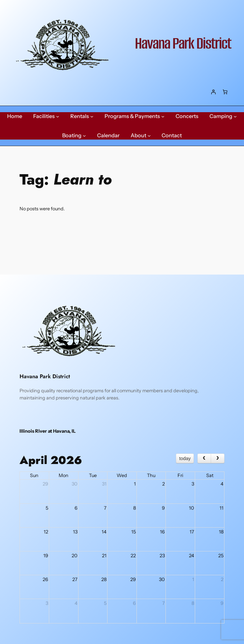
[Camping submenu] (235, 116)
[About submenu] (149, 136)
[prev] (204, 458)
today (185, 458)
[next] (218, 458)
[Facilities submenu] (58, 116)
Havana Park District (183, 43)
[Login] (213, 92)
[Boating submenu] (84, 136)
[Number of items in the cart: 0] (225, 92)
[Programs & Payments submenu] (163, 116)
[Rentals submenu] (92, 116)
